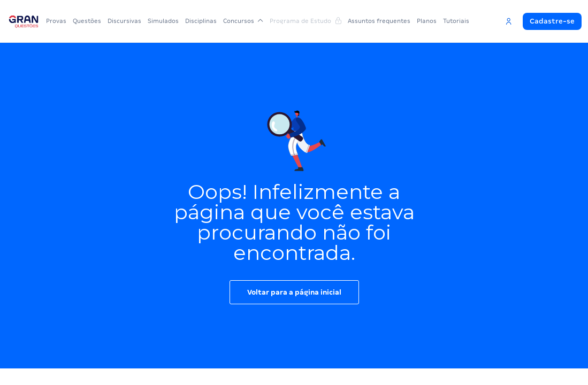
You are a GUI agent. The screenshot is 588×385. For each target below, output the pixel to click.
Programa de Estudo (306, 21)
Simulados (163, 21)
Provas (56, 21)
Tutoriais (456, 21)
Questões (87, 21)
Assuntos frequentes (379, 21)
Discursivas (124, 21)
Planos (427, 21)
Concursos (243, 21)
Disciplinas (201, 21)
